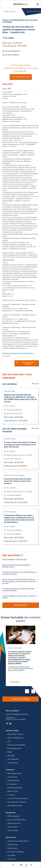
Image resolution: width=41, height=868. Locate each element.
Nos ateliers (11, 855)
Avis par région (12, 827)
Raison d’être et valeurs (14, 734)
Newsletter (10, 756)
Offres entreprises (13, 816)
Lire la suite (14, 682)
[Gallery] (21, 656)
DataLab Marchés (13, 781)
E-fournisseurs (11, 784)
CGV (8, 741)
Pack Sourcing (11, 777)
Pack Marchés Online (13, 774)
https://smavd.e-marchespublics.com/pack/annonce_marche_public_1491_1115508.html (20, 128)
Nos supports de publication (16, 802)
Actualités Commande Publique (17, 841)
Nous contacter (20, 605)
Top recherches (12, 763)
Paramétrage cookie (13, 749)
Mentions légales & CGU (15, 738)
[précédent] (27, 691)
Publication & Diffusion (14, 788)
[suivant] (33, 691)
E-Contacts (10, 795)
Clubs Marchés (11, 848)
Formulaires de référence (15, 852)
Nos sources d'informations (16, 820)
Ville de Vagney (10, 512)
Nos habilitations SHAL (14, 806)
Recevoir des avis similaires (28, 363)
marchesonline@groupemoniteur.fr (17, 714)
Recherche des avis (13, 823)
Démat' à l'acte (12, 791)
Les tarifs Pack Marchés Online (17, 799)
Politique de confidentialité (15, 745)
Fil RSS (9, 752)
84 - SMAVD (9, 38)
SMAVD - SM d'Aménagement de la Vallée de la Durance (20, 21)
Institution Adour (10, 439)
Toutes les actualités (20, 699)
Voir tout (35, 384)
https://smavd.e (32, 342)
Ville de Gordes (10, 391)
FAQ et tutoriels (12, 845)
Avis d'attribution (12, 759)
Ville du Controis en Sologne (14, 475)
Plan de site (11, 859)
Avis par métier (12, 831)
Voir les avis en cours (21, 77)
